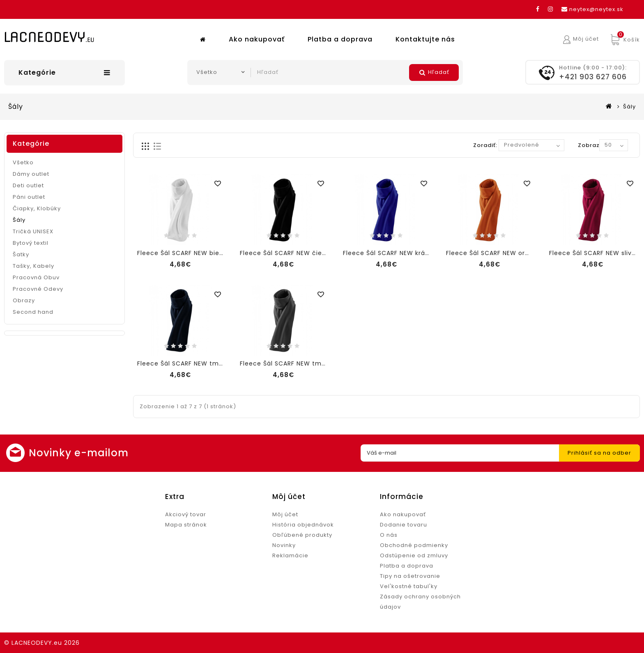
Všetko (23, 162)
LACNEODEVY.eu (37, 643)
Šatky (21, 254)
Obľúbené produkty (302, 535)
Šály (629, 107)
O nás (389, 535)
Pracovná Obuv (36, 277)
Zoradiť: (485, 145)
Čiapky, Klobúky (37, 208)
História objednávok (303, 525)
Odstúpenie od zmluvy (414, 555)
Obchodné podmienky (414, 545)
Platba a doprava (340, 39)
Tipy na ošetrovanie (410, 576)
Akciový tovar (186, 514)
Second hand (33, 312)
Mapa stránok (186, 525)
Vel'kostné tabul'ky (409, 586)
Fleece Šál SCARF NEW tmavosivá (293, 363)
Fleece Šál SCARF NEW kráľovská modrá (406, 253)
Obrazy (24, 300)
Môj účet (285, 514)
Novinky (284, 545)
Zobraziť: (592, 145)
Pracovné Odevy (38, 289)
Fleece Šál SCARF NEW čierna (286, 253)
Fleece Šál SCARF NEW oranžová (497, 253)
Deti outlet (28, 185)
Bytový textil (31, 243)
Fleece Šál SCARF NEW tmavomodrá (195, 363)
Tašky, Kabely (33, 266)
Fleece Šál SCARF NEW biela (181, 253)
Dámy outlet (31, 174)
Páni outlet (29, 197)
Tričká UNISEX (33, 231)
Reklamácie (290, 555)
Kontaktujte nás (425, 39)
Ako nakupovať (257, 39)
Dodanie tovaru (404, 525)
